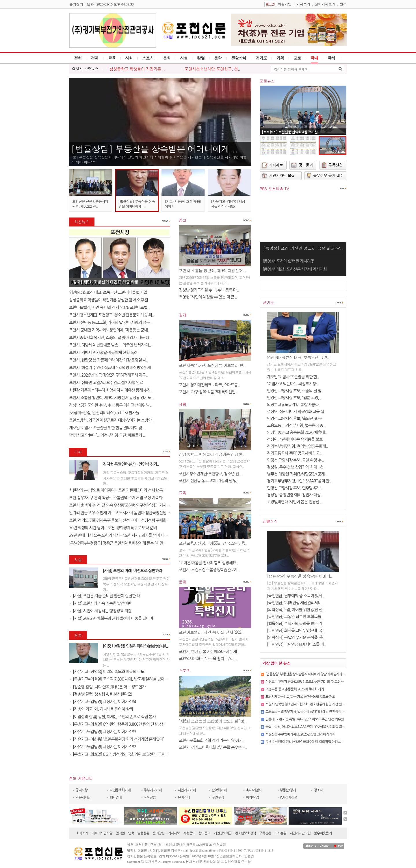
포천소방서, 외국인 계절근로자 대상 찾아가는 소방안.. (111, 420)
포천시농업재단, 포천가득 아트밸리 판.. (212, 365)
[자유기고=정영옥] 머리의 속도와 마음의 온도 (107, 672)
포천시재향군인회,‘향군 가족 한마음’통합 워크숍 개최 (300, 697)
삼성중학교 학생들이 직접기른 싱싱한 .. (212, 454)
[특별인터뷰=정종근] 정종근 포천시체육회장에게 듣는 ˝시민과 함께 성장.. (127, 543)
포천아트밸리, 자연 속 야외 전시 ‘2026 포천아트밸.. (109, 307)
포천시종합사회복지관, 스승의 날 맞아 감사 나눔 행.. (110, 338)
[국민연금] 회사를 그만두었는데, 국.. (295, 631)
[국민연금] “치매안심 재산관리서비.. (295, 603)
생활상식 (239, 58)
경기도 (261, 58)
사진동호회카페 (120, 790)
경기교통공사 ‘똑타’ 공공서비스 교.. (294, 453)
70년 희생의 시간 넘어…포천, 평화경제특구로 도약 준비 (113, 528)
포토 (297, 58)
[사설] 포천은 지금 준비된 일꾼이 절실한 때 (105, 596)
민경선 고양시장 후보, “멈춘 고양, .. (294, 398)
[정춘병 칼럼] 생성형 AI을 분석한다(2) (101, 694)
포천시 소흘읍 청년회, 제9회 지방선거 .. (212, 270)
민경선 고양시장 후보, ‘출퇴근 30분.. (295, 419)
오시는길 (280, 833)
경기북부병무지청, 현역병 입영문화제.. (297, 446)
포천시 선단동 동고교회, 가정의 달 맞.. (209, 481)
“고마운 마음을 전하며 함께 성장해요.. (208, 563)
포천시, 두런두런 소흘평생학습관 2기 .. (209, 570)
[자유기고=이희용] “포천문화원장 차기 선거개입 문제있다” (117, 739)
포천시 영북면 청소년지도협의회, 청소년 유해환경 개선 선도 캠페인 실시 (313, 704)
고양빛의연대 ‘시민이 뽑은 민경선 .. (294, 502)
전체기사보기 (325, 4)
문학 (218, 58)
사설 (184, 58)
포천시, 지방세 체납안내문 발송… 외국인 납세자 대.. (110, 345)
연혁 (131, 833)
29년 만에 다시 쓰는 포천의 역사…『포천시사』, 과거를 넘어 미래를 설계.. (125, 535)
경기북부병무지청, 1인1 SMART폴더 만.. (299, 481)
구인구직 (218, 797)
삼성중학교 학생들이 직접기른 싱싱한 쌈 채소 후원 (108, 300)
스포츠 (148, 58)
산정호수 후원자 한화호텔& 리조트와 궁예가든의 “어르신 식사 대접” (310, 682)
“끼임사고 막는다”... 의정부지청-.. (293, 384)
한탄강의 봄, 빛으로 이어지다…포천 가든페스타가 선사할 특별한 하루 (123, 490)
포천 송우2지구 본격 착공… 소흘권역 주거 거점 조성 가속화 (116, 498)
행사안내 (116, 797)
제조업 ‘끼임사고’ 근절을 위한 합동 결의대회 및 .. (107, 428)
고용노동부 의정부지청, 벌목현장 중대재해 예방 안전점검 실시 (307, 712)
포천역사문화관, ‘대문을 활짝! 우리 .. (207, 659)
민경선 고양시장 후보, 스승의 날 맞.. (295, 391)
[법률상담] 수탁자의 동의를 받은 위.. (295, 624)
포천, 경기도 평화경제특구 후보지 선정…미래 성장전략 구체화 (118, 520)
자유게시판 (83, 797)
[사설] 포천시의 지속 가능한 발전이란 (101, 603)
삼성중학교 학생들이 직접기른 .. (137, 69)
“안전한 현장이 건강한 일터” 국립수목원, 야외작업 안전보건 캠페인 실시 (313, 742)
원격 (343, 4)
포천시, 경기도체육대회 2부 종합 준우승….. (213, 747)
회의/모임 (252, 797)
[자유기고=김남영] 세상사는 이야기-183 (103, 732)
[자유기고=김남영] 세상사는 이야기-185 (228, 204)
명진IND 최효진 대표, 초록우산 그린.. (298, 357)
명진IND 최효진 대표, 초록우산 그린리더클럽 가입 (108, 292)
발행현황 (143, 833)
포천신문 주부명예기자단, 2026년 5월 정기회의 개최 (300, 734)
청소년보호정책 (245, 833)
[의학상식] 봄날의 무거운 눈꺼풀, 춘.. (296, 637)
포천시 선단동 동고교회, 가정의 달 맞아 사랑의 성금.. (110, 322)
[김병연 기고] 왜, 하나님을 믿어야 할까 (102, 709)
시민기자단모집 (300, 833)
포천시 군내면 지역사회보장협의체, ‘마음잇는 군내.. (109, 330)
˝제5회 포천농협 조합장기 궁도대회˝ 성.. (213, 721)
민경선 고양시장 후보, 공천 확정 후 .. (296, 460)
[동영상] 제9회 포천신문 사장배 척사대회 (295, 269)
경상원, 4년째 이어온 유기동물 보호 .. (296, 439)
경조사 (318, 790)
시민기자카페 (187, 790)
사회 (129, 58)
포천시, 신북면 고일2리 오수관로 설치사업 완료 (106, 383)
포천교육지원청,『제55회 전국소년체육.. (213, 543)
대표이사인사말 (102, 833)
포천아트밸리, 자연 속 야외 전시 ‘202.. (211, 632)
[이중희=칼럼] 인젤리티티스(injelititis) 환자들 (104, 413)
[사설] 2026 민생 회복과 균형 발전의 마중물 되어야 (112, 618)
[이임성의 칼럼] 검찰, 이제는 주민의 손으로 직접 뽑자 (113, 717)
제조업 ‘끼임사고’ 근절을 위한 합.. (293, 377)
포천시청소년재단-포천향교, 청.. (212, 69)
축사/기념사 (254, 790)
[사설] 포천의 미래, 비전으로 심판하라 (133, 571)
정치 (78, 58)
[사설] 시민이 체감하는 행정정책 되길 (101, 611)
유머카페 (184, 797)
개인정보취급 (223, 833)
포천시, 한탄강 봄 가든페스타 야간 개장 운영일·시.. (109, 360)
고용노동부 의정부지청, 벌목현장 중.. (296, 425)
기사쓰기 (303, 4)
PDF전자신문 (289, 797)
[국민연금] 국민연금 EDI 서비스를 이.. (296, 644)
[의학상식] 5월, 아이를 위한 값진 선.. (296, 610)
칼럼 (201, 58)
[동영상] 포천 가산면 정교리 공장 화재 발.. (303, 248)
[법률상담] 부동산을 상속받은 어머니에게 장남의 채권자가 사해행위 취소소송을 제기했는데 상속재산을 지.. (336, 674)
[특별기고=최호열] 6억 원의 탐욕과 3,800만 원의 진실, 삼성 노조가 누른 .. (129, 724)
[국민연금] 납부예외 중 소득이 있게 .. (296, 596)
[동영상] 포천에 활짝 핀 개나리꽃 (288, 261)
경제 (95, 58)
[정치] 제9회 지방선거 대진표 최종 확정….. (108, 282)
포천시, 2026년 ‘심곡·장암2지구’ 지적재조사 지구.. (108, 375)
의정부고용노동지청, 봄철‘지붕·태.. (294, 405)
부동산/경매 (288, 790)
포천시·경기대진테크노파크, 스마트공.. (209, 385)
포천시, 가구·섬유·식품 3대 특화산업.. (208, 392)
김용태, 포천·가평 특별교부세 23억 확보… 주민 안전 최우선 (305, 719)
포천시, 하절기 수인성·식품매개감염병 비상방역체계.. (111, 368)
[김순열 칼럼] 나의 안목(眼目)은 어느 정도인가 (108, 687)
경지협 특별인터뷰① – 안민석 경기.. (131, 464)
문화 (167, 58)
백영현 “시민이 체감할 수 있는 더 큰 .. (208, 297)
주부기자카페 (153, 790)
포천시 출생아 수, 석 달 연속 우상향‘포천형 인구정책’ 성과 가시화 (119, 505)
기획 (280, 58)
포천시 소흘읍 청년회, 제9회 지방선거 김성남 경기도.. (111, 398)
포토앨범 (150, 797)
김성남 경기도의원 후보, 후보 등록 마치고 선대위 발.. (110, 405)
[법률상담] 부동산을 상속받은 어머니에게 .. (155, 149)
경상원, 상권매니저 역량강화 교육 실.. (296, 412)
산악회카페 (219, 790)
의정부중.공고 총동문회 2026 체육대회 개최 (295, 689)
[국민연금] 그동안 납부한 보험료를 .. (295, 617)
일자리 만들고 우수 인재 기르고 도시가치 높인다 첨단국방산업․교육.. (123, 513)
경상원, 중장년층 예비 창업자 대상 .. (295, 495)
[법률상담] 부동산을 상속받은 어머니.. (299, 576)
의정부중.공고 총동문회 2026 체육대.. (297, 432)
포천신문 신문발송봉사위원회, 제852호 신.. (90, 204)
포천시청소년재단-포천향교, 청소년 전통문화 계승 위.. (111, 315)
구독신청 (265, 833)
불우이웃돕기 (323, 833)
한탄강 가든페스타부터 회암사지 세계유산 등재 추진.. (111, 390)
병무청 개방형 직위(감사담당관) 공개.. (297, 474)
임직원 (120, 833)
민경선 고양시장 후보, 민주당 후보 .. (295, 488)
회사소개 (82, 833)
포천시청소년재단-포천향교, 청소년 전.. (210, 474)
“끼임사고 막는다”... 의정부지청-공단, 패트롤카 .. (107, 435)
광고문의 (204, 833)
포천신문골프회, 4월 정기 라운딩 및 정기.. (211, 740)
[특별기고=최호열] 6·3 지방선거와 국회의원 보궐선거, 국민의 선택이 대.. (128, 754)
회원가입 (285, 4)
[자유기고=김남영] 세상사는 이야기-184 (103, 702)
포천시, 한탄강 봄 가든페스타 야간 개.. (209, 652)
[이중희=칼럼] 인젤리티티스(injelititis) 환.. (135, 646)
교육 (112, 58)
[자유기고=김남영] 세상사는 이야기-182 (103, 747)
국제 (331, 58)
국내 (314, 58)
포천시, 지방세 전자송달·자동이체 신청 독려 (103, 353)
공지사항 (82, 790)
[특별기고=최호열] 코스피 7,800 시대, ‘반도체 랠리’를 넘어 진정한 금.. (126, 679)
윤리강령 (158, 833)
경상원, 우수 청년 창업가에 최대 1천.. (296, 467)
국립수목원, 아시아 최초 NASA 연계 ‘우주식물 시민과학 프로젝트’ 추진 (312, 727)
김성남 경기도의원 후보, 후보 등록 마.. (209, 290)
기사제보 (174, 833)
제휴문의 (189, 833)
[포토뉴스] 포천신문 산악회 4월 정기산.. (291, 132)
